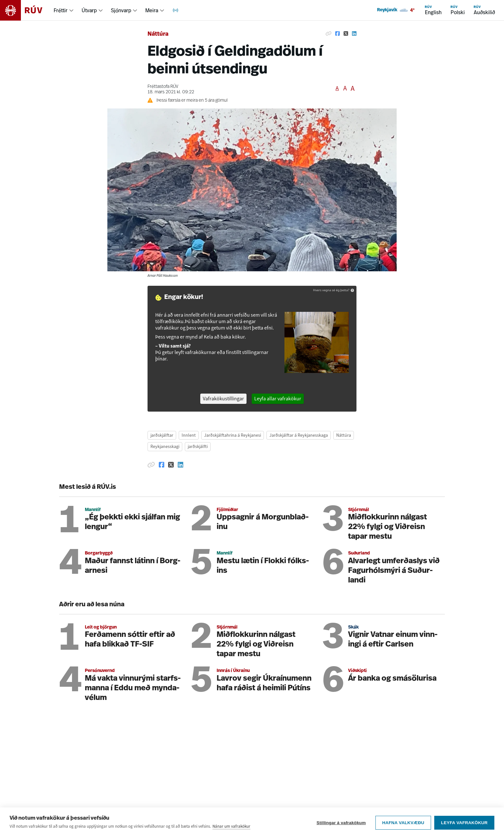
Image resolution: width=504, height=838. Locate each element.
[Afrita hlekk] (328, 33)
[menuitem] (64, 10)
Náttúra (158, 34)
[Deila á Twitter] (346, 33)
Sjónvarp (121, 10)
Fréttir (61, 10)
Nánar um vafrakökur (231, 827)
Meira (152, 10)
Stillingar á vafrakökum (341, 823)
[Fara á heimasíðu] (27, 10)
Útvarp (89, 10)
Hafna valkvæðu (403, 823)
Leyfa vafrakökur (464, 823)
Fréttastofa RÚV (163, 87)
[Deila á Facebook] (337, 33)
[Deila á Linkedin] (354, 33)
